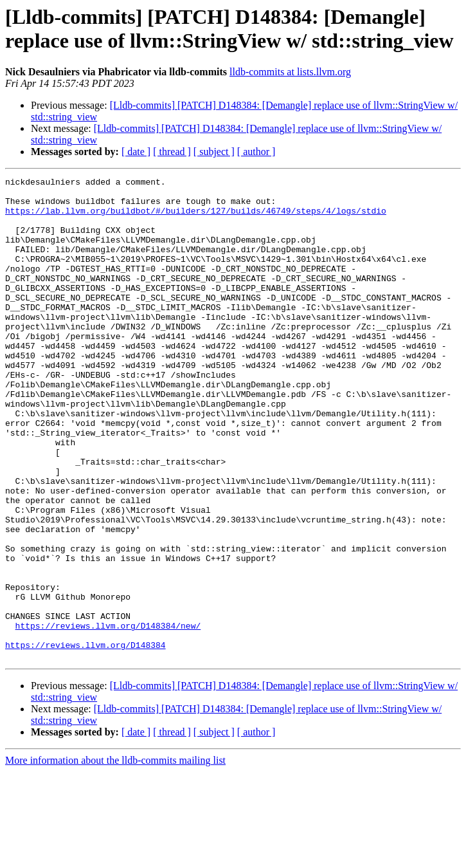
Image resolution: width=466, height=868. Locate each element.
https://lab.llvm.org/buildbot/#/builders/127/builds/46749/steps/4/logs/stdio (196, 218)
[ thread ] (172, 152)
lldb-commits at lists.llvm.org (290, 72)
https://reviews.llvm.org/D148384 (85, 739)
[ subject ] (214, 152)
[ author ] (256, 152)
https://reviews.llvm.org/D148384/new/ (108, 716)
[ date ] (136, 152)
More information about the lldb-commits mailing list (115, 857)
